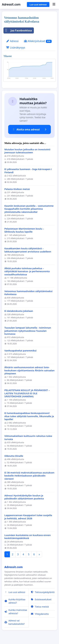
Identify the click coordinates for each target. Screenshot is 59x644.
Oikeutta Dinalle (14, 456)
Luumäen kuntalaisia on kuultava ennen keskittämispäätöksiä (28, 537)
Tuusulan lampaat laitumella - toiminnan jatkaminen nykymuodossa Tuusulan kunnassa (28, 331)
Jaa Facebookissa (18, 30)
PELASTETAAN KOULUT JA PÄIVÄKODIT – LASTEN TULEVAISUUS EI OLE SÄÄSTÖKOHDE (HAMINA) (27, 393)
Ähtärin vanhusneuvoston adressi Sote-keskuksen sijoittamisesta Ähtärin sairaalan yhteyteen (29, 370)
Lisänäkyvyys (16, 48)
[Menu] (54, 4)
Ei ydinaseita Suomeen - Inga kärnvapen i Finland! (28, 171)
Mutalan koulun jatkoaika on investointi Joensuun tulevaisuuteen (27, 151)
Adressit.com (11, 4)
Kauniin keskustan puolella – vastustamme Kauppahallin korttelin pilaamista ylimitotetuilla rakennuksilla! (29, 209)
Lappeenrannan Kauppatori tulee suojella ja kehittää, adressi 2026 (28, 517)
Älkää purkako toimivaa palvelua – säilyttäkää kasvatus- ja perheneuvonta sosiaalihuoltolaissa (27, 271)
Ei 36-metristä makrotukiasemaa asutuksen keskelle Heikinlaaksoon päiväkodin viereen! (29, 476)
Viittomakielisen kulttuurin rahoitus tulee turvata (28, 438)
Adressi (12, 41)
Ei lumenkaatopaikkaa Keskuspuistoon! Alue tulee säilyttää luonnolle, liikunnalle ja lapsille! (29, 416)
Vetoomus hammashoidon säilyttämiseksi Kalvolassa (28, 293)
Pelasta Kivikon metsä (17, 189)
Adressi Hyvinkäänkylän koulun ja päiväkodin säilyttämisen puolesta (24, 497)
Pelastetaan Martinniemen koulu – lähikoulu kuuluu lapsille (24, 230)
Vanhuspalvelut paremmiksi (20, 351)
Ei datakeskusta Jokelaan (19, 311)
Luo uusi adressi (38, 4)
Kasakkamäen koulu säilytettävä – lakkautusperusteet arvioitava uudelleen (28, 250)
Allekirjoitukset (38, 41)
